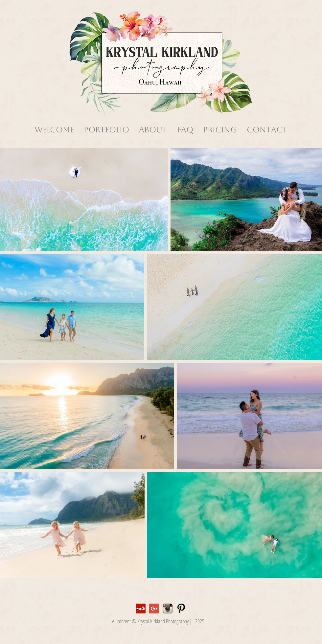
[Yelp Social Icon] (141, 609)
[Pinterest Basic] (181, 609)
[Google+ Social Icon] (154, 609)
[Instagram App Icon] (168, 609)
